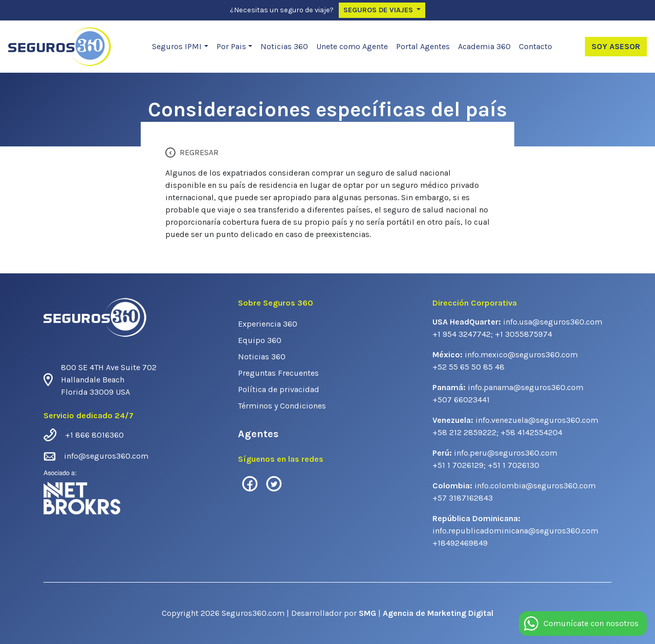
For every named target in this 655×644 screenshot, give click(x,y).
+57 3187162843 (463, 498)
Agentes (258, 434)
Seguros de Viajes (379, 10)
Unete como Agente (352, 46)
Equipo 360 (260, 340)
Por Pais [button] (231, 46)
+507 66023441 (461, 400)
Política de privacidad (279, 389)
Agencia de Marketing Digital (438, 613)
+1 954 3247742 (462, 334)
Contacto (536, 46)
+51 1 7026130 (514, 465)
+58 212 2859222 (464, 432)
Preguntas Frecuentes (278, 373)
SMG (368, 613)
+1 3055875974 (523, 334)
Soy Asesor (616, 46)
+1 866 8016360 (94, 435)
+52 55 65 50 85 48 (468, 367)
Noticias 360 (284, 46)
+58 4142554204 (531, 432)
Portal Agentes (423, 46)
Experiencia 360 (268, 324)
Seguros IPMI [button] (177, 46)
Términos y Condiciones (282, 406)
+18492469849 (460, 543)
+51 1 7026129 (458, 465)
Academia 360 (484, 46)
